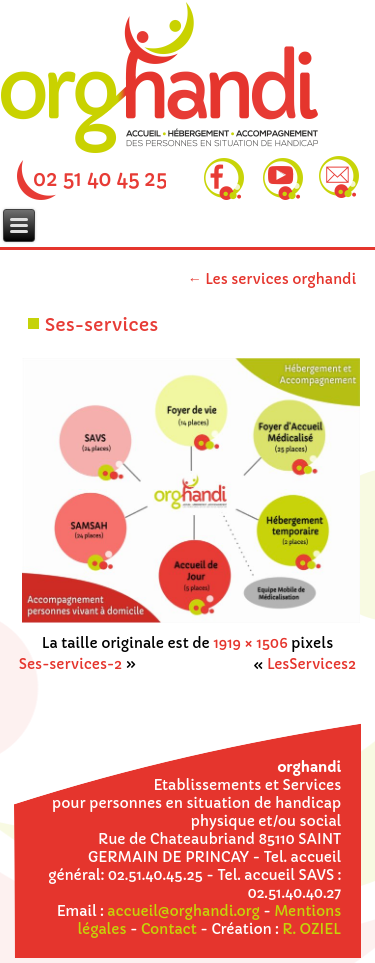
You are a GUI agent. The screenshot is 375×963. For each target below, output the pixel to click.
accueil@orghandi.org (183, 911)
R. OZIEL (311, 929)
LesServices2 (311, 664)
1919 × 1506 (250, 643)
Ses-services (101, 324)
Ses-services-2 (71, 664)
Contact (169, 929)
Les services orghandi (272, 279)
